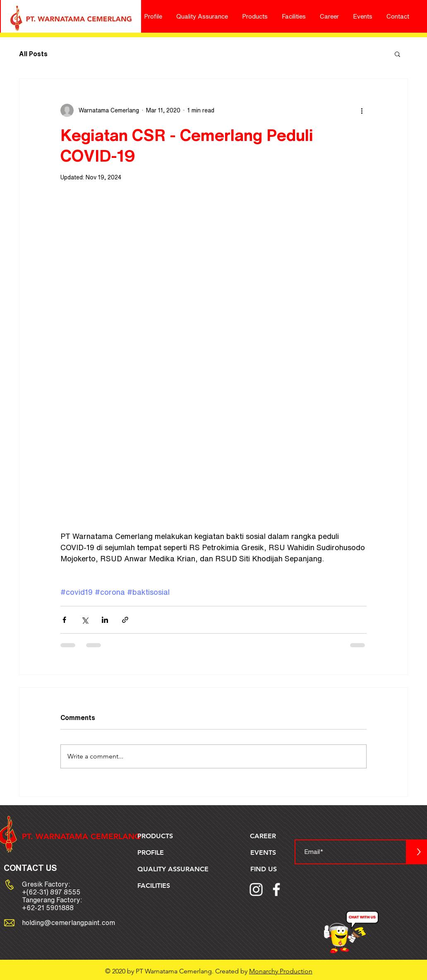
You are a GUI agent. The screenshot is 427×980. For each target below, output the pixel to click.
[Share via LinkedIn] (105, 620)
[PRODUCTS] (156, 836)
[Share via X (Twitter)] (85, 620)
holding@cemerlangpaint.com (68, 923)
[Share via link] (125, 620)
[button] (397, 54)
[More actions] (362, 110)
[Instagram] (256, 889)
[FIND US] (264, 869)
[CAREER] (264, 836)
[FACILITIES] (155, 886)
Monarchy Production (281, 971)
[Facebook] (276, 889)
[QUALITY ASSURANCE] (174, 869)
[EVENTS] (264, 853)
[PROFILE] (152, 853)
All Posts (33, 54)
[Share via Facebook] (64, 620)
